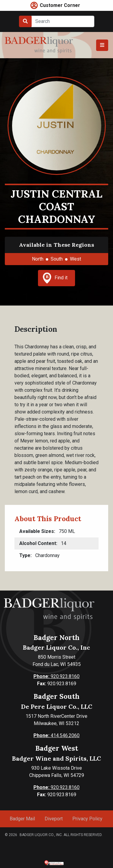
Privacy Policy (87, 819)
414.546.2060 (56, 735)
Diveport (54, 819)
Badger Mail (22, 819)
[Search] (63, 21)
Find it (55, 278)
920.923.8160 (56, 676)
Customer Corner (60, 5)
